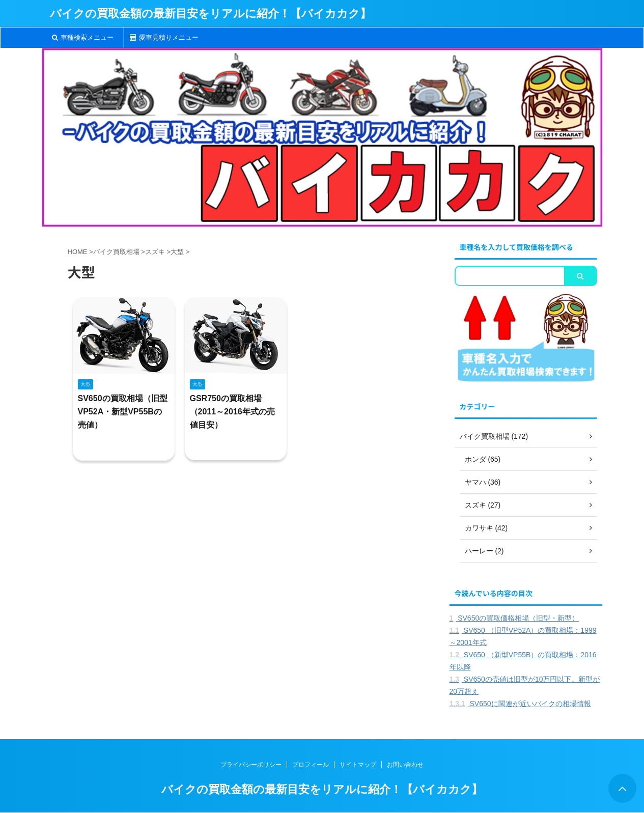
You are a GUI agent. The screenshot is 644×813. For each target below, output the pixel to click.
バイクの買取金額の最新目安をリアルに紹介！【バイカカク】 (211, 13)
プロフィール (311, 765)
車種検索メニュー (83, 37)
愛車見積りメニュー (164, 37)
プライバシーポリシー (251, 765)
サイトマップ (358, 765)
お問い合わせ (405, 765)
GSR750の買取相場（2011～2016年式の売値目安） (232, 412)
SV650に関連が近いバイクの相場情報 (520, 704)
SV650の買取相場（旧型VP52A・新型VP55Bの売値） (123, 412)
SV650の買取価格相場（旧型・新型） (514, 618)
